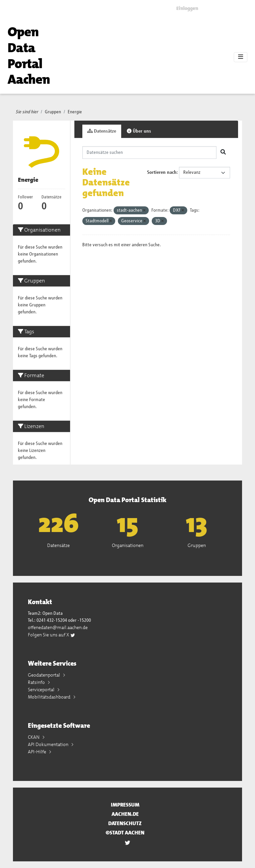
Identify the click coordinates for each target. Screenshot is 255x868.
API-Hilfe (38, 752)
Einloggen (187, 8)
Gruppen (53, 112)
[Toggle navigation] (241, 57)
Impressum (125, 805)
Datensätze (102, 131)
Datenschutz (125, 823)
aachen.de (125, 814)
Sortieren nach (162, 172)
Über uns (139, 131)
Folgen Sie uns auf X (52, 635)
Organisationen (128, 545)
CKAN (34, 737)
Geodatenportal (44, 675)
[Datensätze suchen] (150, 153)
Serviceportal (42, 690)
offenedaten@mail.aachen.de (58, 627)
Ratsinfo (37, 682)
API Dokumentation (49, 744)
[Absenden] (223, 153)
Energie (75, 112)
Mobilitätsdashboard (50, 697)
